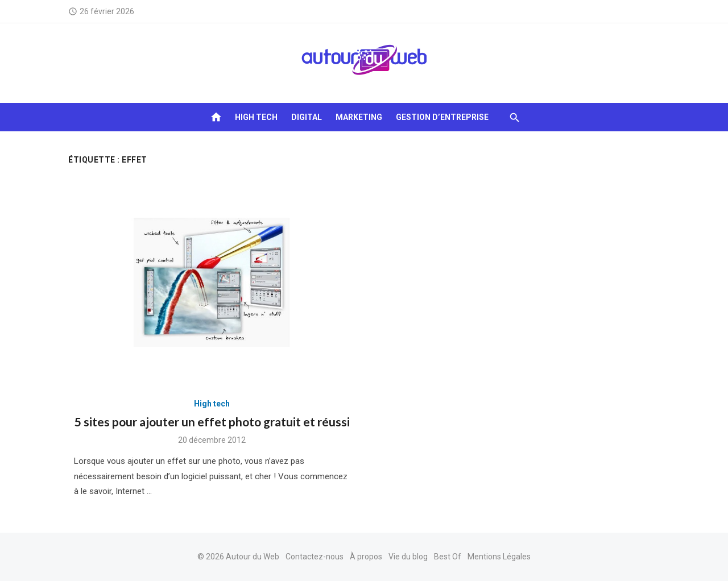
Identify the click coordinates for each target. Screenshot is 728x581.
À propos (366, 557)
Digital (307, 117)
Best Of (448, 557)
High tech (256, 117)
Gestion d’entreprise (442, 117)
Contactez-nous (315, 557)
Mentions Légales (499, 557)
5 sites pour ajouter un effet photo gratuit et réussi (212, 422)
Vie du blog (408, 557)
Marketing (359, 117)
